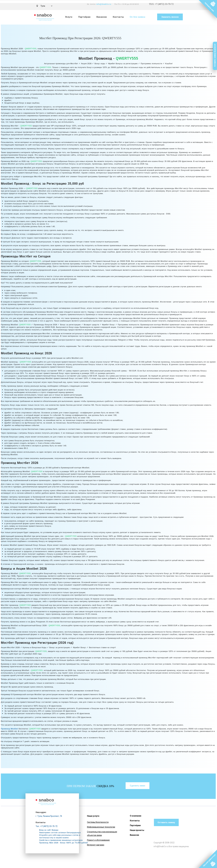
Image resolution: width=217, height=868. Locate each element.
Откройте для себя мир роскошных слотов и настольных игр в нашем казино (60, 836)
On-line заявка (137, 17)
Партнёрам (84, 17)
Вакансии (102, 17)
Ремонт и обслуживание (98, 840)
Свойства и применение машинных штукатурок (61, 840)
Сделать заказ (138, 786)
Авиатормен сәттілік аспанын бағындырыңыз (60, 833)
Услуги (69, 17)
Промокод (9, 729)
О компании (136, 816)
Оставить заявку (166, 822)
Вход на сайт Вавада (49, 830)
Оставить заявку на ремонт (215, 55)
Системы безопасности (98, 822)
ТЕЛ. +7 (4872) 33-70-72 (161, 4)
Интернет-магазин (96, 845)
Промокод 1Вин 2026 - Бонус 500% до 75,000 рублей (63, 843)
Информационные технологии (101, 827)
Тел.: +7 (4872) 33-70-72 (47, 826)
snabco (44, 15)
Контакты (118, 17)
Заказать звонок (170, 17)
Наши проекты (137, 830)
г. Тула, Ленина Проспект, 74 (49, 816)
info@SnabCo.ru (104, 4)
